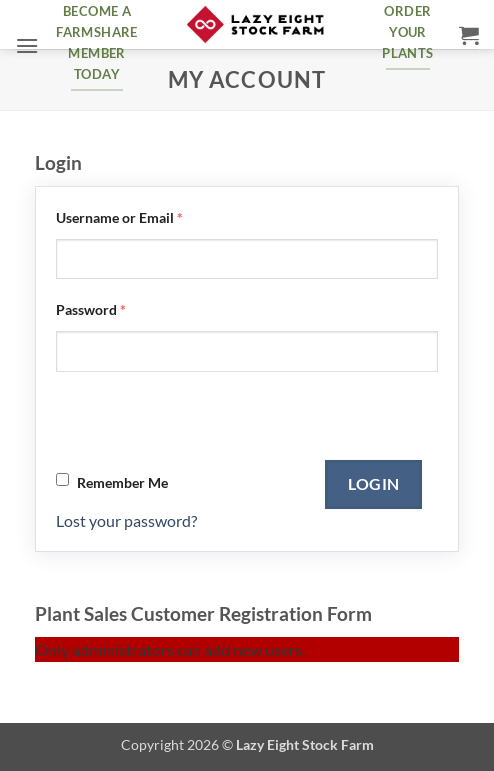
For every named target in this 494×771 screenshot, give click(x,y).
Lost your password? (126, 520)
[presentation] (208, 421)
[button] (27, 45)
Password (91, 309)
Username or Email (119, 217)
